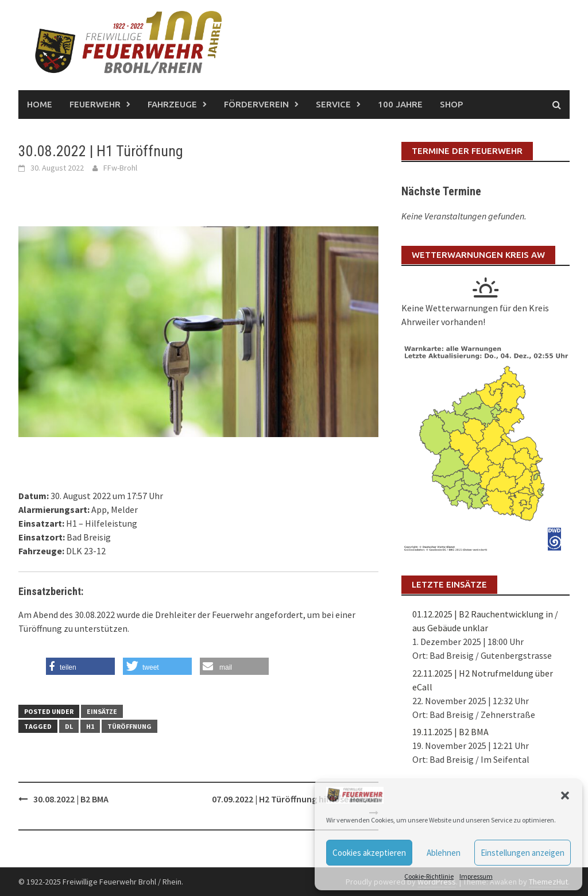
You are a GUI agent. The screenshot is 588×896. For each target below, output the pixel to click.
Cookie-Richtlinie (429, 876)
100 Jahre (400, 104)
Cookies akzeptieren (369, 853)
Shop (451, 104)
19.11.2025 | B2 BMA (450, 732)
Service (333, 104)
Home (40, 104)
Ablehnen (444, 853)
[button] (565, 795)
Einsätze (102, 711)
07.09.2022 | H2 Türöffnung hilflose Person (295, 799)
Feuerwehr (95, 104)
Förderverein (256, 104)
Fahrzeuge (172, 104)
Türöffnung (129, 726)
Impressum (476, 876)
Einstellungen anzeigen (523, 853)
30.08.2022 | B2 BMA (71, 799)
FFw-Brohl (120, 168)
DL (69, 726)
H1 (90, 726)
